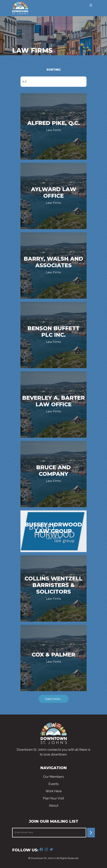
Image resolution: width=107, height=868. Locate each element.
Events (54, 784)
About (54, 806)
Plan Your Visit (54, 798)
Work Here (54, 791)
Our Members (54, 777)
